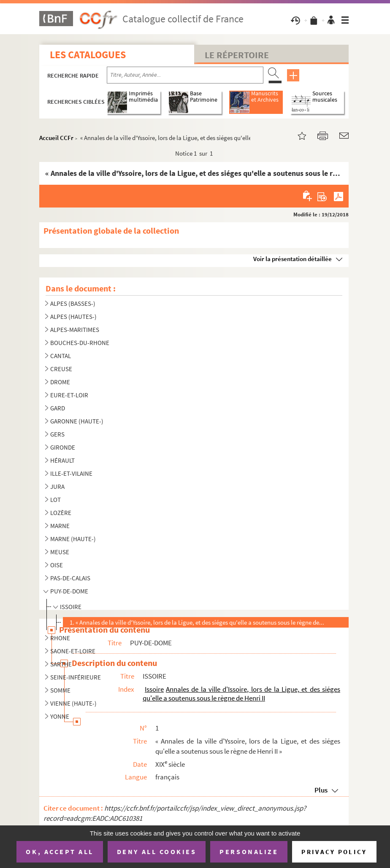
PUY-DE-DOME (69, 591)
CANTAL (61, 356)
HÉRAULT (62, 460)
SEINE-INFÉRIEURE (76, 677)
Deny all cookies (157, 852)
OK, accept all (60, 852)
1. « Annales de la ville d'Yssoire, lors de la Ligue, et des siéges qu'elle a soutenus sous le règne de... (197, 622)
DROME (60, 382)
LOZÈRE (61, 513)
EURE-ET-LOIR (69, 395)
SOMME (60, 690)
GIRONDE (63, 447)
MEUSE (60, 552)
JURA (57, 487)
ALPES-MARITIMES (75, 330)
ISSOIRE (71, 607)
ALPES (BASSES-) (73, 303)
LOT (56, 500)
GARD (58, 408)
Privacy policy (334, 852)
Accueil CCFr (56, 138)
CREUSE (61, 369)
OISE (57, 565)
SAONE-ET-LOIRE (73, 651)
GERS (57, 434)
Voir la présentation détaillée (292, 259)
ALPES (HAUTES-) (73, 317)
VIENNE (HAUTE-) (73, 703)
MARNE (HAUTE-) (73, 539)
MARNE (60, 526)
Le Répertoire (237, 55)
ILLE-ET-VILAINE (71, 473)
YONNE (60, 716)
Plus (321, 790)
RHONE (60, 638)
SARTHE (61, 664)
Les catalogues (88, 55)
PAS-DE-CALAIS (70, 578)
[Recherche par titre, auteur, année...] (185, 75)
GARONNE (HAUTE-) (77, 421)
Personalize (249, 852)
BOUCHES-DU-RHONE (80, 343)
